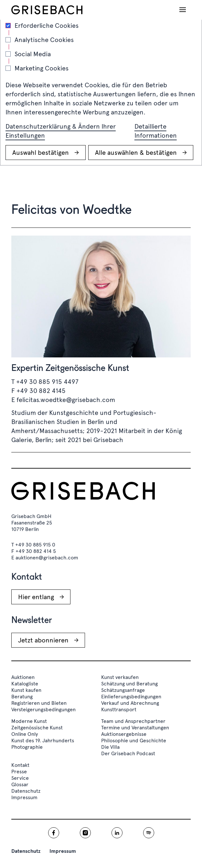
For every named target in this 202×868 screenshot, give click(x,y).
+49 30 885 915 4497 (47, 382)
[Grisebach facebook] (54, 833)
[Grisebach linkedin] (117, 833)
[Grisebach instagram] (85, 833)
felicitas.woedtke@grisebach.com (66, 400)
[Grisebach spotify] (149, 833)
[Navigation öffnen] (183, 10)
